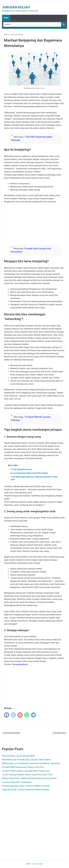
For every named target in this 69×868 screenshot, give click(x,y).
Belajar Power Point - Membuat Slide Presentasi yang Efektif (29, 778)
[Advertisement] (34, 223)
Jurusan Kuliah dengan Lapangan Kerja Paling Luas (26, 771)
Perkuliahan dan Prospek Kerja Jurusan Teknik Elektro (26, 760)
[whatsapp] (27, 715)
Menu (6, 18)
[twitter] (13, 715)
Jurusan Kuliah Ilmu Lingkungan (17, 782)
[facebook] (7, 715)
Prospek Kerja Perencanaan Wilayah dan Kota (23, 767)
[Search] (32, 24)
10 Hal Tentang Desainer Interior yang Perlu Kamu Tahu (27, 775)
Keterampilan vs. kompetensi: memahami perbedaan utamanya (31, 763)
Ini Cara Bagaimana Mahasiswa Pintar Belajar (29, 473)
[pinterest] (20, 715)
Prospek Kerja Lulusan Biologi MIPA (18, 756)
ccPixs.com (42, 88)
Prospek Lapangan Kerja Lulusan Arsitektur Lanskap (26, 786)
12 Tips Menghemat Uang (21, 469)
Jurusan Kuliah (16, 7)
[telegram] (33, 715)
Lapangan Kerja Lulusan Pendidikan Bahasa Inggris (26, 790)
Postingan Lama (59, 733)
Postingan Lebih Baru (12, 733)
